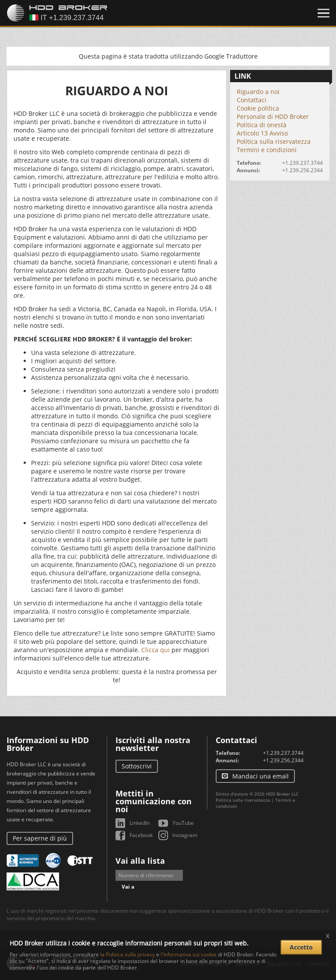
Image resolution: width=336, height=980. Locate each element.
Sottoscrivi (137, 766)
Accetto (301, 947)
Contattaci (252, 100)
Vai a (128, 887)
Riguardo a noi (258, 92)
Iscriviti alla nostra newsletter (153, 744)
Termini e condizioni (267, 150)
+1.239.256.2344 (303, 170)
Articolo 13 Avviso (262, 133)
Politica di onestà (262, 125)
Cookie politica (258, 108)
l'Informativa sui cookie (189, 954)
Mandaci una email (261, 776)
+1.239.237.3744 (303, 163)
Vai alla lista (140, 861)
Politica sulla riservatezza (274, 141)
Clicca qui (156, 650)
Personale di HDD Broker (273, 116)
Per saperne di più (40, 838)
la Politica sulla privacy (128, 954)
